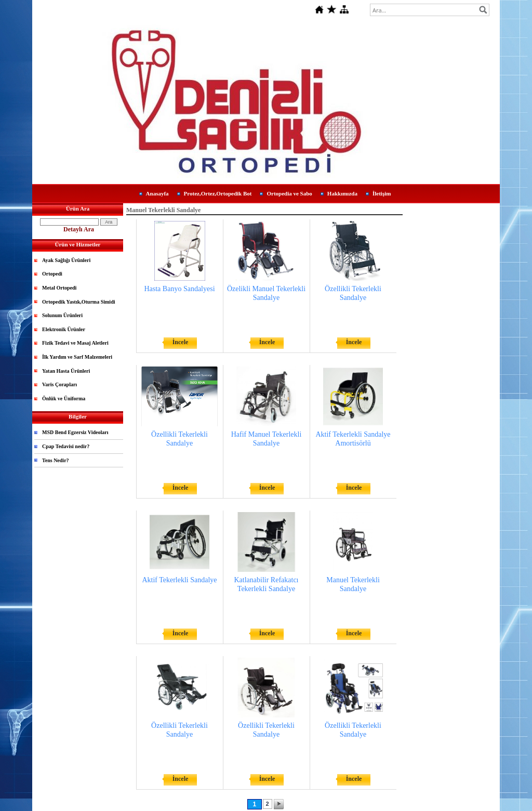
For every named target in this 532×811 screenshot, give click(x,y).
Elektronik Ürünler (64, 329)
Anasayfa (157, 193)
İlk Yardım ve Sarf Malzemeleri (77, 357)
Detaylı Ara (79, 229)
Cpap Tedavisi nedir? (66, 446)
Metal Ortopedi (59, 288)
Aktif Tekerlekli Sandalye (179, 580)
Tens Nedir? (56, 460)
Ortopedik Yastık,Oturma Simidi (78, 302)
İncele (181, 342)
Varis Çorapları (59, 384)
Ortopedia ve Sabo (289, 193)
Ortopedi (52, 274)
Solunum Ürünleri (62, 315)
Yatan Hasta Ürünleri (66, 371)
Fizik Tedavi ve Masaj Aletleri (75, 343)
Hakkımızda (342, 193)
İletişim (382, 193)
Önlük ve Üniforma (64, 398)
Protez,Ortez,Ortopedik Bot (218, 193)
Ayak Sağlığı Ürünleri (66, 260)
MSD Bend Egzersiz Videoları (75, 432)
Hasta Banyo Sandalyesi (179, 289)
